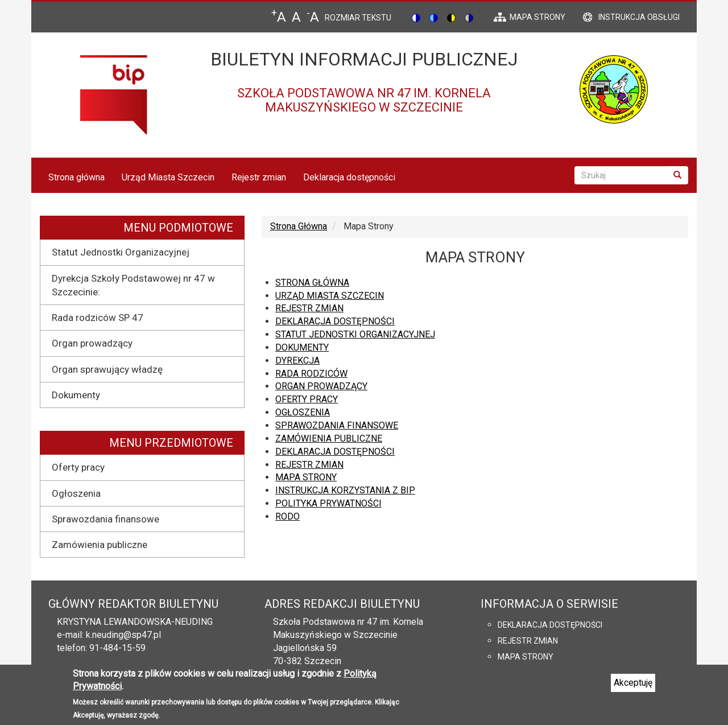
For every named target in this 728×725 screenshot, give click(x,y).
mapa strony (537, 17)
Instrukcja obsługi (639, 17)
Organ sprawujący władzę (107, 369)
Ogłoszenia (76, 493)
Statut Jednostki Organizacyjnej (121, 252)
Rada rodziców (311, 374)
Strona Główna (299, 226)
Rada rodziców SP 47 (98, 318)
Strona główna (76, 177)
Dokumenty (76, 395)
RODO (288, 516)
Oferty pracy (78, 467)
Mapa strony (306, 477)
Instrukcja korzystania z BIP (345, 490)
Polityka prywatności (328, 503)
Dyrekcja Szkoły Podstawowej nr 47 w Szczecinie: (133, 285)
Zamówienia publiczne (100, 545)
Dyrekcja (297, 361)
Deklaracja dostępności (349, 177)
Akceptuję (633, 688)
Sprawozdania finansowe (106, 519)
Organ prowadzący (92, 343)
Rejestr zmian (259, 177)
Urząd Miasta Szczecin (168, 177)
